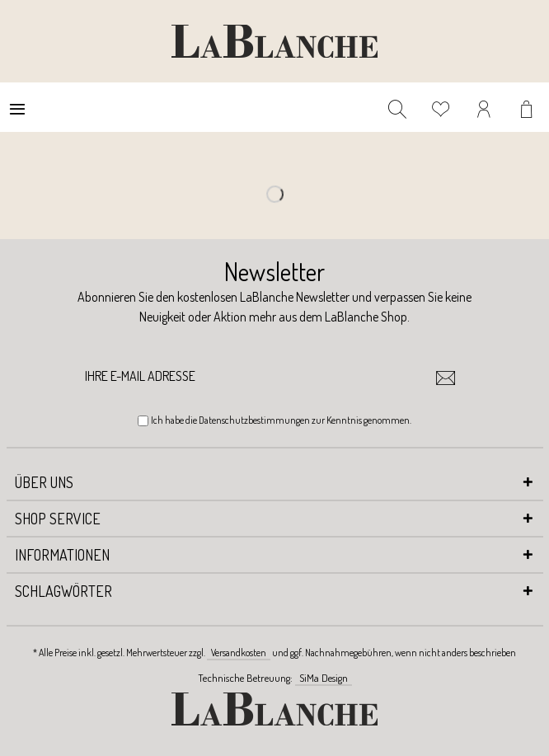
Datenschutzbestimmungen (254, 420)
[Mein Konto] (485, 107)
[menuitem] (17, 107)
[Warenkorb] (528, 107)
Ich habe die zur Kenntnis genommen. (281, 420)
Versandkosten (239, 653)
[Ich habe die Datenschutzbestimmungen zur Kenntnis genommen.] (143, 421)
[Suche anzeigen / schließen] (397, 107)
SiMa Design (324, 678)
